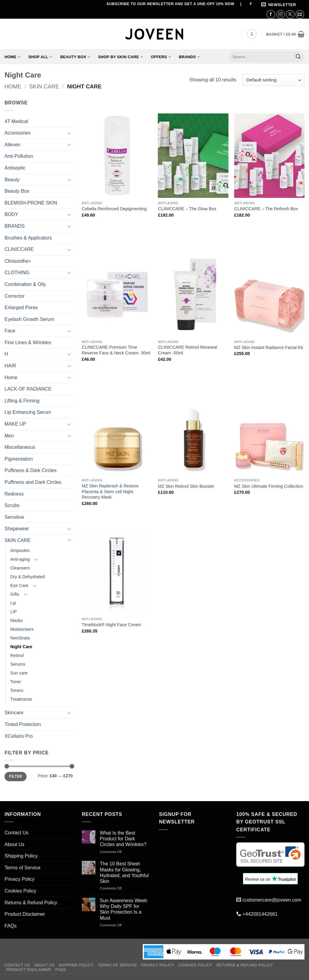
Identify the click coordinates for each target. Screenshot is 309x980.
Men (9, 436)
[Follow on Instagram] (280, 14)
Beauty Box (75, 57)
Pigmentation (19, 459)
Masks (17, 620)
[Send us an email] (300, 14)
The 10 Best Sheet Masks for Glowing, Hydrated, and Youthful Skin (124, 872)
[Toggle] (69, 133)
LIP (14, 612)
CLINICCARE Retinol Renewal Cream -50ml (187, 350)
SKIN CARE (44, 86)
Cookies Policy (20, 891)
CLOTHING (17, 273)
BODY (11, 214)
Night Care (21, 647)
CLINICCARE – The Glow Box (187, 209)
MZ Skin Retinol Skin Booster (186, 486)
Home (13, 57)
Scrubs (12, 505)
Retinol (17, 655)
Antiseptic (15, 168)
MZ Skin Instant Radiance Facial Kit (269, 347)
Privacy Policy (20, 879)
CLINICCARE (19, 249)
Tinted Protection (23, 724)
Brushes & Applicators (28, 238)
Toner (16, 682)
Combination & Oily (25, 284)
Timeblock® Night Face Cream (111, 625)
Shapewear (17, 529)
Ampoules (20, 550)
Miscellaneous (20, 447)
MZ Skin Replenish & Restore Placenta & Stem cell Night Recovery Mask (110, 492)
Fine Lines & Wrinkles (28, 343)
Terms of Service (22, 868)
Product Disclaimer (25, 914)
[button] (280, 5)
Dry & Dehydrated (27, 577)
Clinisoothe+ (18, 261)
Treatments (21, 699)
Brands (190, 57)
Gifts (15, 594)
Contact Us (16, 833)
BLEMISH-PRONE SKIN (31, 203)
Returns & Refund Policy (31, 903)
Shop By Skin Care (121, 57)
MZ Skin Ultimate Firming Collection (269, 486)
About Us (14, 844)
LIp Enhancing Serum (28, 412)
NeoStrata (20, 638)
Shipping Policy (21, 856)
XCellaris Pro (19, 736)
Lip (13, 603)
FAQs (11, 926)
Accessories (18, 133)
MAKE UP (15, 424)
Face (10, 331)
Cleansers (20, 568)
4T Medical (16, 121)
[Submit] (298, 57)
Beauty (12, 180)
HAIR (10, 366)
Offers (161, 57)
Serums (18, 664)
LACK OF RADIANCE (28, 389)
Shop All (40, 57)
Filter (16, 776)
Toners (17, 690)
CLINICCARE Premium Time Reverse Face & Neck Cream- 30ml (116, 350)
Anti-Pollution (19, 156)
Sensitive (14, 517)
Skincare (14, 713)
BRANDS (15, 226)
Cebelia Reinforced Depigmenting (114, 209)
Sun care (19, 673)
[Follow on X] (290, 14)
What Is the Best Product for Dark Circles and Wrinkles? (123, 839)
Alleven (12, 145)
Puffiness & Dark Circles (30, 470)
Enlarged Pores (21, 308)
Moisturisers (22, 629)
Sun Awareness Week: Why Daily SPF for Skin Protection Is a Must (124, 909)
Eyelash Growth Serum (29, 319)
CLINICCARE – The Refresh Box (266, 209)
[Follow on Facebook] (271, 14)
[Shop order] (274, 80)
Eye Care (19, 585)
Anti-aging (20, 559)
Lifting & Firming (22, 401)
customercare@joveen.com (272, 900)
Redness (14, 494)
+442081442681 (260, 914)
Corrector (15, 296)
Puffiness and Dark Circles (33, 482)
